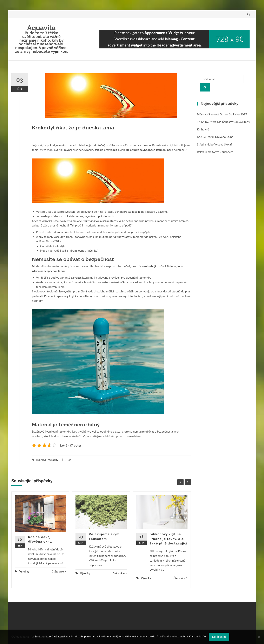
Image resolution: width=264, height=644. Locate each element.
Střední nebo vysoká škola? (214, 144)
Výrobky (53, 460)
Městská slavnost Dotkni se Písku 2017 (222, 114)
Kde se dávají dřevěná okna (215, 137)
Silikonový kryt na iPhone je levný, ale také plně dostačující (169, 539)
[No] (259, 637)
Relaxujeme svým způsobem (215, 152)
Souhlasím (219, 637)
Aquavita (41, 28)
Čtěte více (59, 571)
